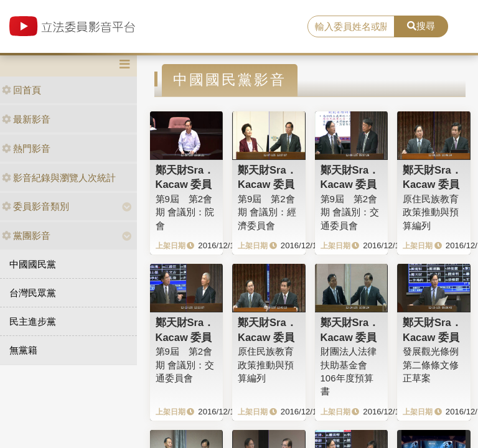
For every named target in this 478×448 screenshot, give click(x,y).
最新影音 (26, 119)
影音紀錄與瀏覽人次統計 (59, 178)
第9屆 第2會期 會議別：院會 (185, 212)
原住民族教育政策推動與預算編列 (431, 212)
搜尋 (421, 26)
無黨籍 (23, 350)
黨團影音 (26, 236)
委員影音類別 (35, 206)
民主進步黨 (33, 321)
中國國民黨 (33, 264)
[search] (351, 27)
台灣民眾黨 (33, 293)
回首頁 (21, 90)
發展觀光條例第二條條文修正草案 (431, 365)
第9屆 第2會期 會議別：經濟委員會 (267, 212)
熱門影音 (26, 148)
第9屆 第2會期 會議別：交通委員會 (350, 212)
